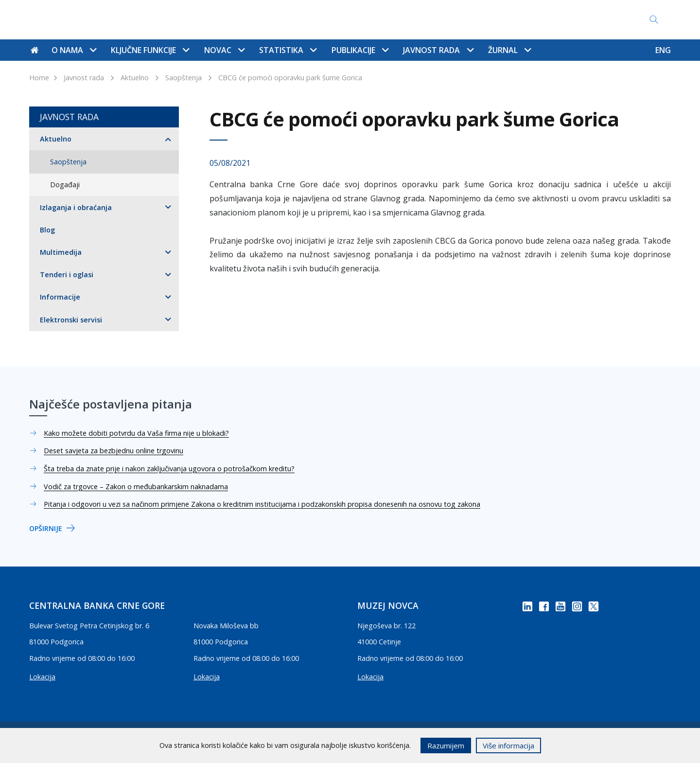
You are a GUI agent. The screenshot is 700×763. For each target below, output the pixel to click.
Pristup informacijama (467, 20)
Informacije (60, 297)
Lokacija (42, 677)
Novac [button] (224, 50)
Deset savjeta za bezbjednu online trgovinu (114, 451)
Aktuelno (135, 78)
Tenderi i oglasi (67, 275)
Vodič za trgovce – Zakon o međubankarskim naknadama (136, 487)
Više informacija (508, 745)
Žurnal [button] (509, 50)
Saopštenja (184, 78)
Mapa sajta (284, 20)
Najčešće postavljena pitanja (366, 20)
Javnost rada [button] (438, 50)
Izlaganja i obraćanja (76, 207)
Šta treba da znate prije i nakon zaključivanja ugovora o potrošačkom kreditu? (169, 469)
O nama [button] (74, 50)
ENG (663, 50)
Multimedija (61, 252)
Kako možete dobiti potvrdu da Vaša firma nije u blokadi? (136, 433)
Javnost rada (84, 78)
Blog (47, 230)
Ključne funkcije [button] (150, 50)
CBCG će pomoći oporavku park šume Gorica (290, 78)
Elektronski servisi (71, 320)
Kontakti (238, 20)
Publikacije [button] (360, 50)
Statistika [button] (288, 50)
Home (39, 78)
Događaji (65, 185)
